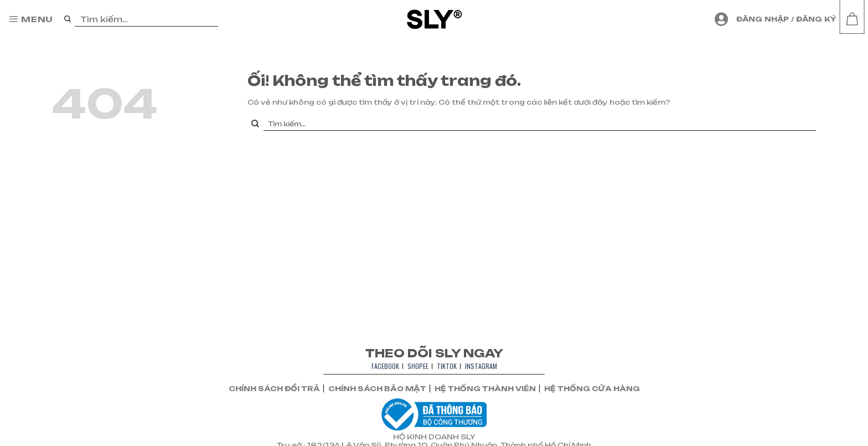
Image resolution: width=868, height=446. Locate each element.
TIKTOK (447, 366)
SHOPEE (418, 366)
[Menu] (31, 19)
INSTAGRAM (481, 366)
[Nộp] (68, 19)
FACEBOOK (385, 366)
